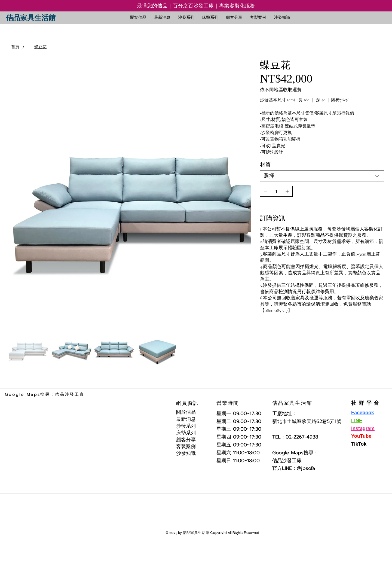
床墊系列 (186, 433)
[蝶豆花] (40, 47)
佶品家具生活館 (31, 18)
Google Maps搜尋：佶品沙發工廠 (45, 394)
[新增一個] (287, 191)
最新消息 (186, 419)
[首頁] (15, 47)
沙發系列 (186, 426)
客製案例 (186, 446)
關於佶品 (186, 412)
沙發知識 (186, 453)
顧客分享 (186, 440)
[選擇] (322, 176)
